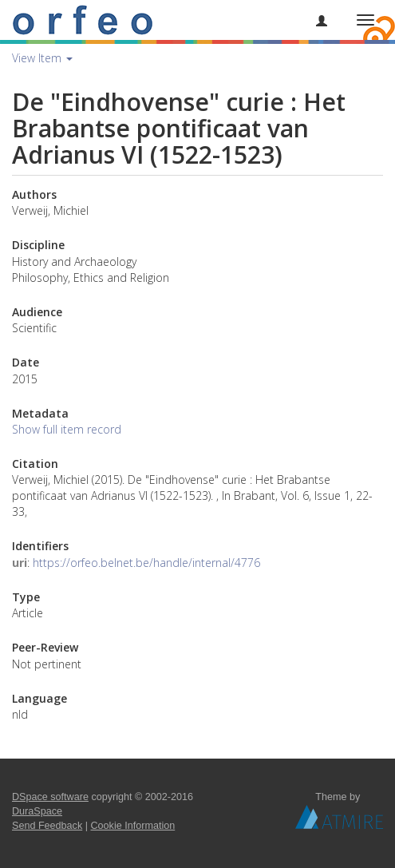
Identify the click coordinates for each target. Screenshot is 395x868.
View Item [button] (42, 58)
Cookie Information (133, 826)
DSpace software (50, 797)
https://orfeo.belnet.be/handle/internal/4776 (146, 563)
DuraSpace (37, 811)
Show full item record (67, 429)
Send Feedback (47, 826)
